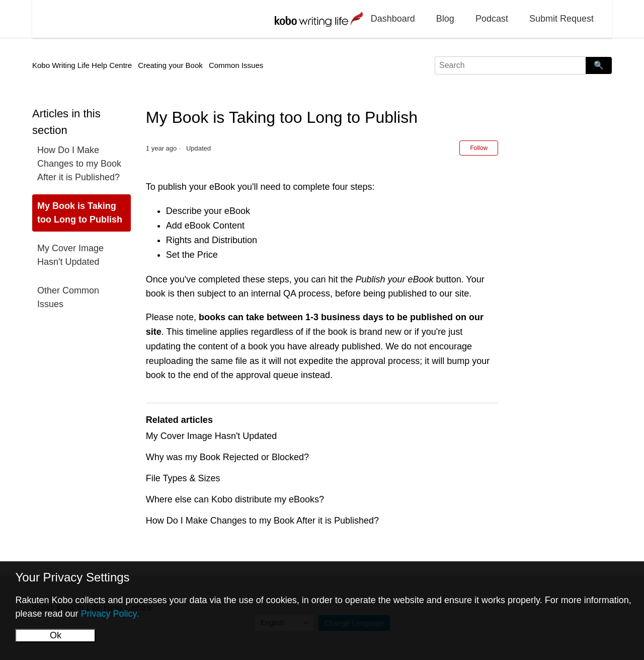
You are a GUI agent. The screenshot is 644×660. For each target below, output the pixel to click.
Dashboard (393, 19)
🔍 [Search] (599, 65)
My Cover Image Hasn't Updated (70, 255)
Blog (445, 19)
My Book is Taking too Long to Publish (80, 213)
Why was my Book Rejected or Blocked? (227, 457)
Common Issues (236, 65)
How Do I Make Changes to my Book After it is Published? (79, 164)
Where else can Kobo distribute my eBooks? (235, 499)
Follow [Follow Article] (479, 148)
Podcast (492, 19)
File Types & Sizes (183, 478)
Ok (56, 635)
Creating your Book (170, 65)
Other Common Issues (68, 297)
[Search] (510, 65)
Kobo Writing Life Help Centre (82, 65)
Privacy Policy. (110, 614)
